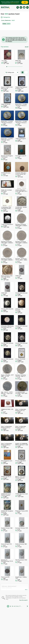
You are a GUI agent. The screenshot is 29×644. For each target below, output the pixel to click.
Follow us (20, 639)
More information (15, 3)
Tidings (18, 630)
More (26, 590)
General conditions (7, 639)
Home (3, 630)
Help (3, 636)
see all (27, 47)
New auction (21, 7)
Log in (24, 7)
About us (18, 633)
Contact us (19, 636)
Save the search (23, 600)
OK (25, 2)
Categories (7, 17)
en (27, 7)
